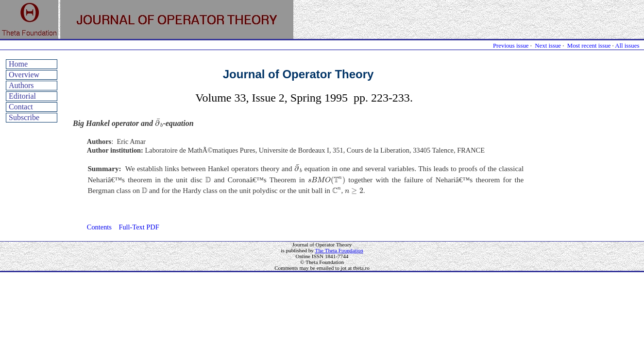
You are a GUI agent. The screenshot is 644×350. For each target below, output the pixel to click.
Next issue (548, 46)
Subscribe (24, 117)
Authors (21, 85)
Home (18, 64)
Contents (99, 227)
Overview (24, 75)
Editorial (22, 96)
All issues (627, 46)
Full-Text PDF (139, 227)
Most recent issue (589, 46)
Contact (21, 107)
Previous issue (511, 46)
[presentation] (159, 123)
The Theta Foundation (339, 250)
